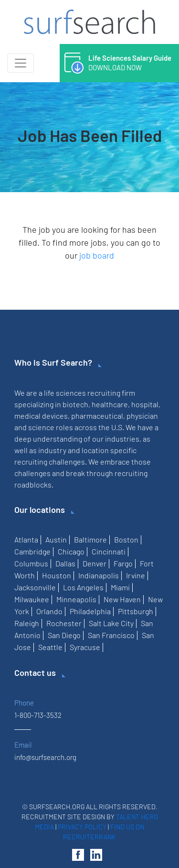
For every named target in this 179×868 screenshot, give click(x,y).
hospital (145, 404)
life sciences (65, 393)
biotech (75, 404)
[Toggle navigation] (21, 63)
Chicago (71, 551)
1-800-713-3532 (38, 715)
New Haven (122, 599)
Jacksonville (35, 587)
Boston (126, 539)
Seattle (50, 647)
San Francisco (111, 635)
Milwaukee (32, 599)
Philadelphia (90, 611)
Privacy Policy (82, 827)
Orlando (49, 611)
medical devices (41, 416)
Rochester (64, 623)
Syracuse (85, 647)
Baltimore (90, 539)
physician (142, 416)
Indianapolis (99, 575)
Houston (57, 575)
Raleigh (27, 623)
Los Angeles (83, 587)
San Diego (64, 635)
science (41, 427)
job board (97, 255)
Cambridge (32, 551)
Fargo (123, 563)
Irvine (136, 575)
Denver (95, 563)
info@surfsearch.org (45, 757)
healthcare (110, 404)
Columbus (31, 563)
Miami (120, 587)
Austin (56, 539)
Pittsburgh (136, 611)
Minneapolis (76, 599)
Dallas (65, 563)
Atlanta (26, 539)
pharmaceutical (97, 416)
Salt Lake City (111, 623)
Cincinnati (109, 551)
